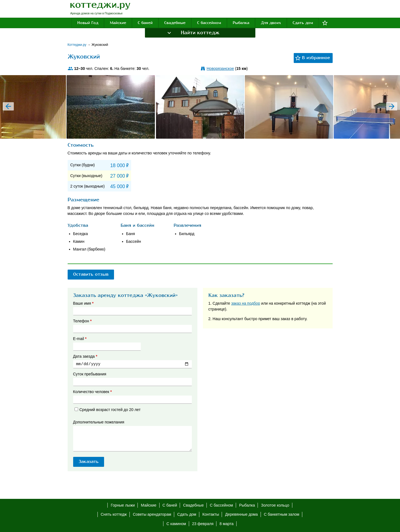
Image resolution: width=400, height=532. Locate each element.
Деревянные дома (241, 514)
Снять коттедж (114, 514)
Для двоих (271, 23)
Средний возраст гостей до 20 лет (108, 410)
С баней (145, 23)
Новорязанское (220, 69)
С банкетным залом (282, 514)
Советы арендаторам (152, 514)
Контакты (211, 514)
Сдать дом (303, 23)
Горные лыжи (123, 505)
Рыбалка (241, 23)
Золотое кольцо (275, 505)
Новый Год (88, 23)
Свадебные (175, 23)
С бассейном (209, 23)
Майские (118, 23)
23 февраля (203, 524)
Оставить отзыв (91, 274)
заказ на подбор (246, 303)
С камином (176, 524)
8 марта (227, 524)
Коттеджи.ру (78, 45)
